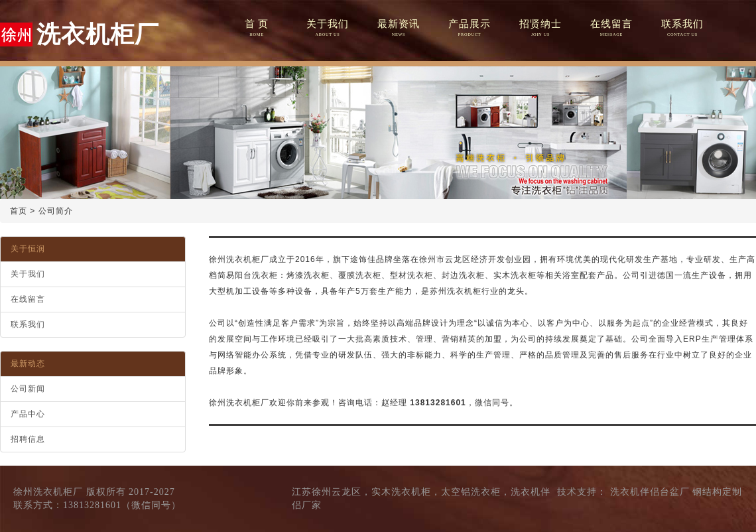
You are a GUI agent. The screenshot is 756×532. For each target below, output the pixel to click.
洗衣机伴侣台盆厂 (650, 492)
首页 (19, 211)
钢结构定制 (717, 492)
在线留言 (611, 28)
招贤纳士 (540, 28)
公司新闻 (28, 389)
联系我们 (682, 28)
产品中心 (28, 414)
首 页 (256, 28)
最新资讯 (398, 28)
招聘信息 (28, 439)
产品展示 (469, 28)
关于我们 (327, 28)
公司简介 (56, 211)
